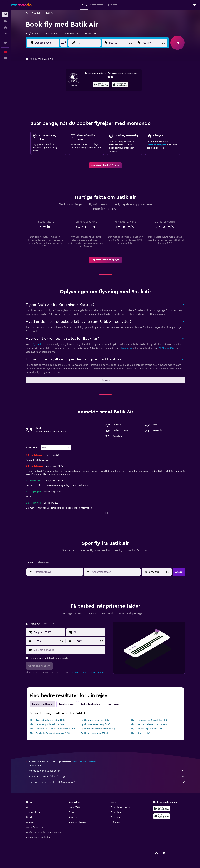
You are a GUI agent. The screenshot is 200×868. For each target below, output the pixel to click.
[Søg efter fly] (5, 14)
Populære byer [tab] (67, 704)
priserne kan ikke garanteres (84, 762)
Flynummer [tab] (44, 562)
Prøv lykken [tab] (112, 704)
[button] (5, 5)
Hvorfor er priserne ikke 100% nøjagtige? (107, 782)
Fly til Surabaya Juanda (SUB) (95, 720)
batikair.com (125, 348)
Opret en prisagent (156, 145)
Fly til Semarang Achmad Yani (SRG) (48, 724)
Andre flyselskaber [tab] (90, 704)
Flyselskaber (37, 13)
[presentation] (120, 85)
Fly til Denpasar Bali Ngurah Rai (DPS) (150, 720)
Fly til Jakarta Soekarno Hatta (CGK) (48, 720)
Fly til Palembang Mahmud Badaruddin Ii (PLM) (53, 729)
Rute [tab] (31, 562)
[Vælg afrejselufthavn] (50, 43)
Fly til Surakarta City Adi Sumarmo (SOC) (50, 733)
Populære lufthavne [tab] (42, 704)
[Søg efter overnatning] (5, 21)
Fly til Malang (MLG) (141, 733)
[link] (105, 165)
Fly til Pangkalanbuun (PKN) (94, 733)
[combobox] (33, 34)
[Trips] (5, 43)
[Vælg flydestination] (91, 43)
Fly (27, 13)
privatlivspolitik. (97, 672)
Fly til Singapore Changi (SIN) (95, 724)
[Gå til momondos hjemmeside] (21, 5)
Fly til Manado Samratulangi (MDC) (98, 729)
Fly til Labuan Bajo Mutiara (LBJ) (147, 729)
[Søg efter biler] (5, 28)
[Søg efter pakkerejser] (5, 34)
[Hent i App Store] (120, 85)
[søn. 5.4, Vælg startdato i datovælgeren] (157, 572)
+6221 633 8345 (166, 348)
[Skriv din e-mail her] (69, 650)
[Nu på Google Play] (101, 85)
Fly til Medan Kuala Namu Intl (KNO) (149, 724)
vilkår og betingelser (79, 672)
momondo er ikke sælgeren (107, 771)
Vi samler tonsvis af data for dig (107, 776)
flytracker (38, 344)
